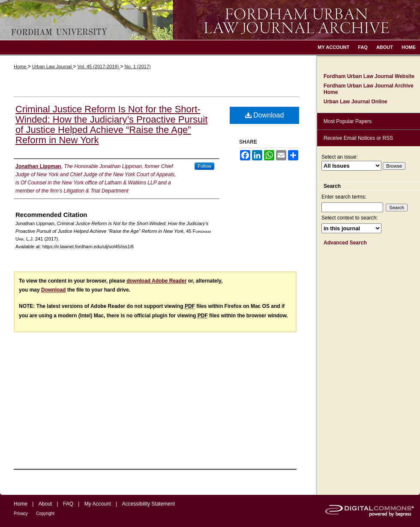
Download (265, 115)
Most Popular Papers (348, 121)
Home (21, 66)
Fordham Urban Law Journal (210, 20)
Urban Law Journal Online (355, 102)
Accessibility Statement (148, 504)
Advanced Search (345, 243)
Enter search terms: (344, 197)
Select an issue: (340, 157)
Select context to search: (349, 218)
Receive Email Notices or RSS (358, 138)
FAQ (68, 504)
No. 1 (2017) (138, 66)
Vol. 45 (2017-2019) (99, 66)
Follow (204, 166)
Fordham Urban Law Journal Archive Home (369, 89)
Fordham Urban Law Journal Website (369, 76)
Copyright (45, 513)
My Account (98, 504)
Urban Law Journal (52, 66)
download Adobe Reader (156, 281)
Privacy (21, 513)
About (45, 504)
